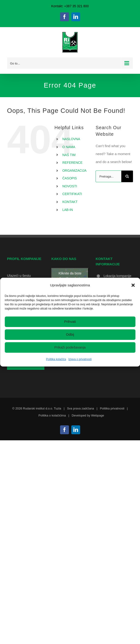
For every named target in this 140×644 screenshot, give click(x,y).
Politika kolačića (56, 359)
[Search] (127, 176)
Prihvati (70, 322)
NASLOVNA (71, 139)
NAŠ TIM (69, 155)
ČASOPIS (70, 178)
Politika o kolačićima (52, 415)
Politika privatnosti (112, 408)
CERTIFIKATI (72, 194)
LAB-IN (68, 210)
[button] (133, 285)
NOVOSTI (70, 186)
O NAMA (69, 147)
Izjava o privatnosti (80, 359)
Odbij (70, 334)
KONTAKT (70, 202)
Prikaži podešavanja (70, 347)
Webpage (98, 415)
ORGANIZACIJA (74, 171)
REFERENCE (72, 163)
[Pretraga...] (108, 176)
